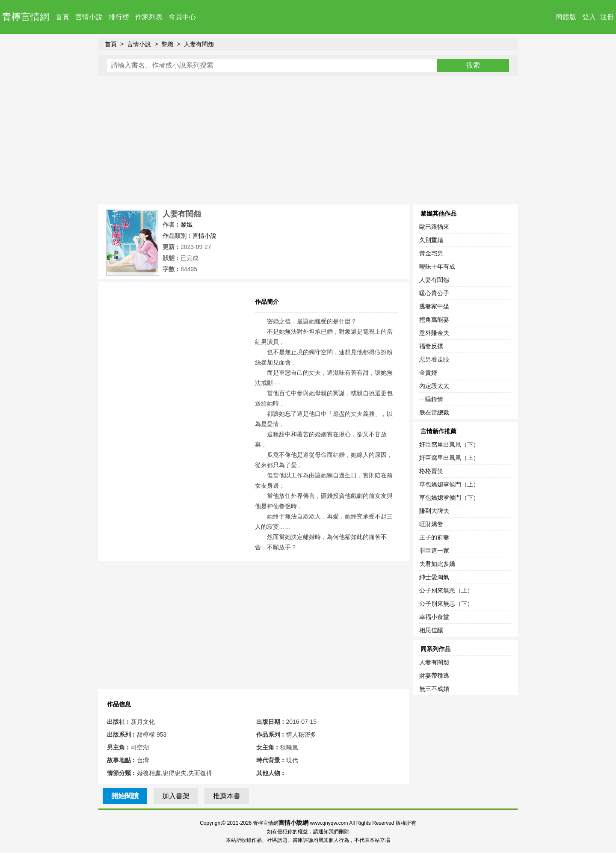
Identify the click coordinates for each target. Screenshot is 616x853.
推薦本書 (227, 796)
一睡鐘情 (431, 399)
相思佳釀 (431, 630)
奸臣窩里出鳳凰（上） (449, 458)
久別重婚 (431, 240)
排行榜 (119, 17)
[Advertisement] (308, 140)
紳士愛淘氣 (434, 577)
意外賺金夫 (434, 333)
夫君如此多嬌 (437, 564)
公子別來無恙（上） (446, 590)
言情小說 (89, 17)
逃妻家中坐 (434, 306)
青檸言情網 (26, 17)
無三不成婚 (434, 689)
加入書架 (176, 796)
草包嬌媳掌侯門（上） (449, 484)
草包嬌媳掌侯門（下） (449, 498)
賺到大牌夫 (434, 511)
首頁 (62, 17)
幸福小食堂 (434, 617)
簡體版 (566, 17)
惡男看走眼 (434, 359)
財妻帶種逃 (434, 675)
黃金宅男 (431, 253)
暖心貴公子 (434, 293)
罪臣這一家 (434, 551)
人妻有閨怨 (199, 44)
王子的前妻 (434, 537)
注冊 (607, 17)
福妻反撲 (431, 346)
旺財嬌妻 (431, 524)
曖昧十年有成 (437, 267)
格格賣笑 (431, 471)
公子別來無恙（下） (446, 604)
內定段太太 (434, 386)
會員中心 (182, 17)
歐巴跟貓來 (434, 227)
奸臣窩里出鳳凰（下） (449, 444)
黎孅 (167, 44)
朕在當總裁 (434, 412)
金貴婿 (428, 373)
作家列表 (149, 17)
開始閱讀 (125, 796)
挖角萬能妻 (434, 320)
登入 (589, 17)
